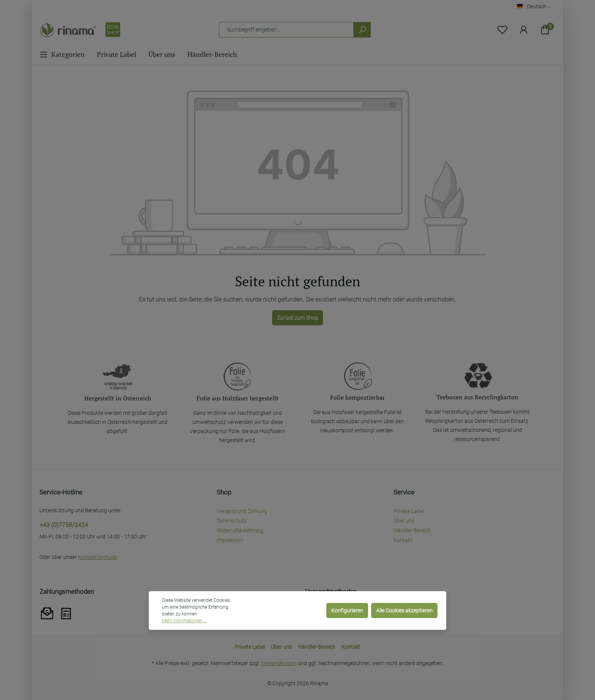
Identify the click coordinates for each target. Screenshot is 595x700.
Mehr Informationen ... (184, 621)
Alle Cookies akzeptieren (404, 611)
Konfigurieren (347, 611)
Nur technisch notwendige (288, 611)
